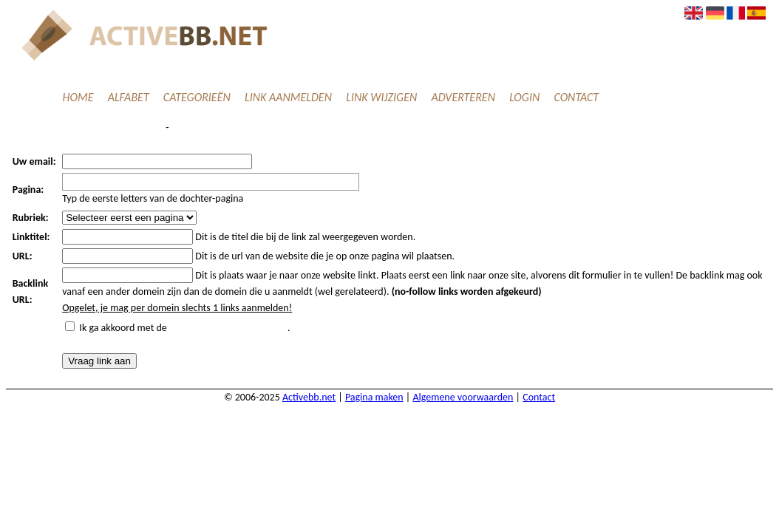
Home (78, 97)
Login (524, 97)
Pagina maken (374, 397)
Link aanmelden (288, 97)
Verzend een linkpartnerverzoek (87, 127)
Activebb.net (309, 397)
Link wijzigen (381, 97)
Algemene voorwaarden (463, 397)
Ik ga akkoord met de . (184, 328)
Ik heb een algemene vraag (237, 127)
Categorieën (197, 97)
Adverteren (463, 97)
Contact (576, 97)
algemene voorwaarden (228, 328)
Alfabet (129, 97)
